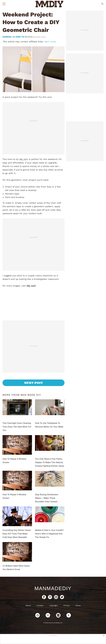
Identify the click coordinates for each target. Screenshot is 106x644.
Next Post (34, 383)
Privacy (67, 605)
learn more (50, 42)
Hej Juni (24, 159)
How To (20, 37)
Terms (78, 605)
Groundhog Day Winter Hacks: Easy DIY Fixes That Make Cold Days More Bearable (17, 534)
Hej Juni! (31, 286)
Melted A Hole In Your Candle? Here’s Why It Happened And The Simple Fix (49, 534)
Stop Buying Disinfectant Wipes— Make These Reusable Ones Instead (47, 498)
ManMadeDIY (53, 588)
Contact (40, 605)
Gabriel (7, 37)
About (28, 605)
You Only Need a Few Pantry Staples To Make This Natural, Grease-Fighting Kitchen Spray (49, 462)
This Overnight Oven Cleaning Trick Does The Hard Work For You (17, 427)
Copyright (53, 605)
